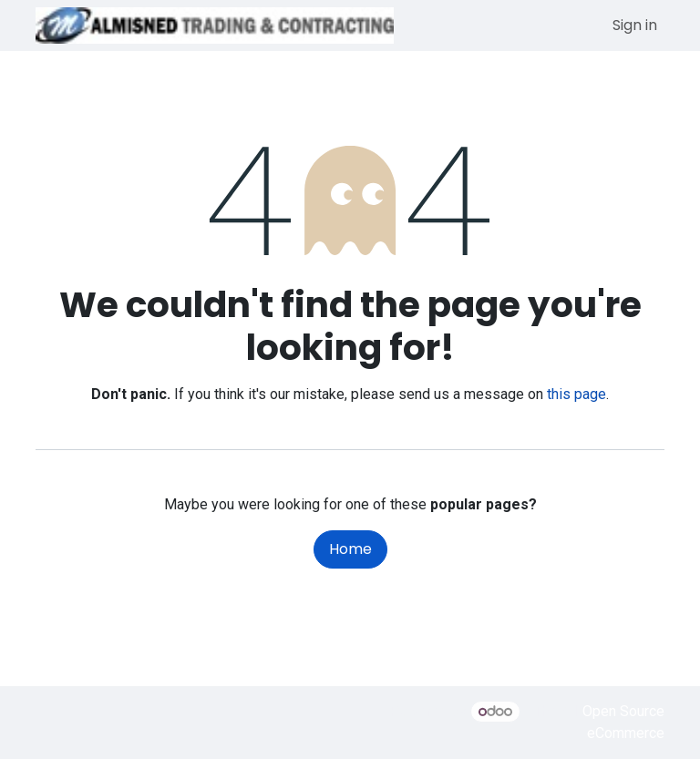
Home (350, 549)
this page (576, 394)
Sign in (635, 25)
